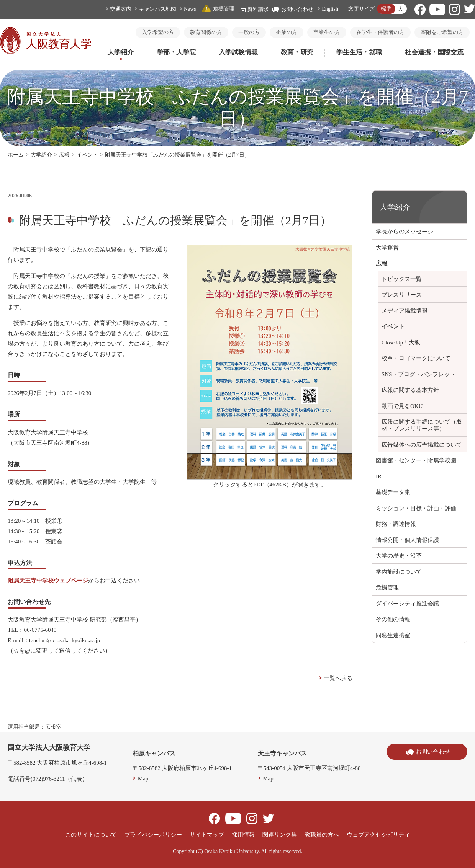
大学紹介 (121, 52)
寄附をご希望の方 (442, 32)
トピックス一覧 (402, 279)
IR (379, 476)
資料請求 (254, 9)
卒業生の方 (327, 32)
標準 (386, 9)
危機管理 (218, 9)
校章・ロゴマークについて (416, 358)
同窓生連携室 (393, 635)
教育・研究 (297, 52)
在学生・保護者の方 (380, 32)
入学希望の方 (158, 32)
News (190, 9)
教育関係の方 (206, 32)
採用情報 (243, 835)
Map (143, 778)
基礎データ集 (393, 492)
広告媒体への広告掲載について (422, 445)
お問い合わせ (292, 9)
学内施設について (399, 572)
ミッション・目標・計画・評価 (416, 508)
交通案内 (121, 9)
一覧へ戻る (338, 678)
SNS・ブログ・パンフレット (418, 374)
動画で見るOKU (402, 406)
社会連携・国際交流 (434, 52)
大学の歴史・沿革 (399, 556)
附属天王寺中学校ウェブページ (48, 581)
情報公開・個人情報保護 (407, 540)
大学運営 (387, 248)
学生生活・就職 (359, 52)
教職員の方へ (322, 835)
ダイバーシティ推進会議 (407, 604)
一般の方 (249, 32)
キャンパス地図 (157, 9)
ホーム (16, 155)
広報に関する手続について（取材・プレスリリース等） (422, 425)
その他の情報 (393, 619)
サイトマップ (207, 835)
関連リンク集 (280, 835)
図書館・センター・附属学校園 (416, 460)
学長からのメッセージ (405, 232)
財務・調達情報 (396, 524)
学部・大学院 (176, 52)
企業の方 (287, 32)
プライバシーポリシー (153, 835)
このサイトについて (91, 835)
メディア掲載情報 (405, 311)
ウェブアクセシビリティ (378, 835)
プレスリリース (402, 295)
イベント (87, 155)
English (330, 9)
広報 (64, 155)
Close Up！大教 (401, 343)
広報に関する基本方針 (410, 390)
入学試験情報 (238, 52)
